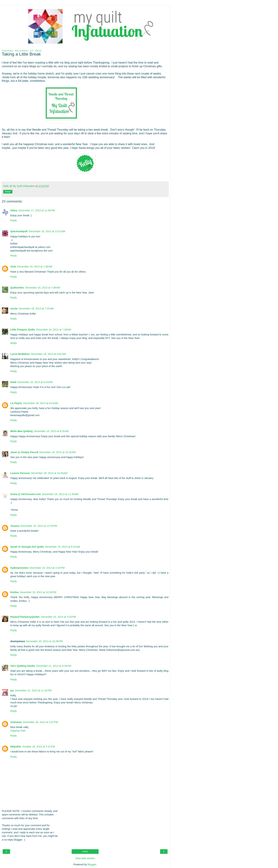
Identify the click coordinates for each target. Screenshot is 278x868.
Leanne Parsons (20, 473)
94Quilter (16, 747)
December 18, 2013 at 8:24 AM (41, 403)
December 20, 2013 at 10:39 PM (44, 641)
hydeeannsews (19, 568)
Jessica (15, 526)
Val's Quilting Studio (23, 666)
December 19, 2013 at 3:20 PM (47, 568)
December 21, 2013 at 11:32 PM (33, 690)
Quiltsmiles (17, 288)
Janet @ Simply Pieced (24, 452)
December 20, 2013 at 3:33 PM (58, 617)
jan (12, 690)
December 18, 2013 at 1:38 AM (35, 267)
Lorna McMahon (20, 354)
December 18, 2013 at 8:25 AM (51, 431)
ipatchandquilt (19, 231)
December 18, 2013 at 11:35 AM (60, 494)
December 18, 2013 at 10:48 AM (49, 473)
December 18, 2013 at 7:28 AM (54, 330)
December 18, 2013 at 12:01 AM (47, 231)
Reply (14, 220)
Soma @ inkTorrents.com (26, 494)
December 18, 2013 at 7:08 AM (43, 288)
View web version (85, 858)
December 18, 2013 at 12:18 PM (39, 526)
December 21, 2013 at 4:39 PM (54, 666)
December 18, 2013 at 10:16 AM (57, 452)
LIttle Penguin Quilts (23, 330)
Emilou (15, 592)
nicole (14, 309)
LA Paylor (16, 403)
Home (85, 852)
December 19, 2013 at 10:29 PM (38, 592)
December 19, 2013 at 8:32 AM (62, 547)
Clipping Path (18, 731)
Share (8, 192)
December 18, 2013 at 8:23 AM (35, 382)
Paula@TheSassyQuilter (25, 617)
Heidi (13, 382)
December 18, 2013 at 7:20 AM (36, 309)
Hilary (14, 210)
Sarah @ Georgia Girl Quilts (27, 547)
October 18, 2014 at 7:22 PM (39, 747)
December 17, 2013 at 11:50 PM (37, 210)
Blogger (92, 864)
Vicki (13, 267)
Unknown (16, 722)
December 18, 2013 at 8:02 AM (48, 354)
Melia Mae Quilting (21, 431)
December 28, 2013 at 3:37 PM (40, 722)
